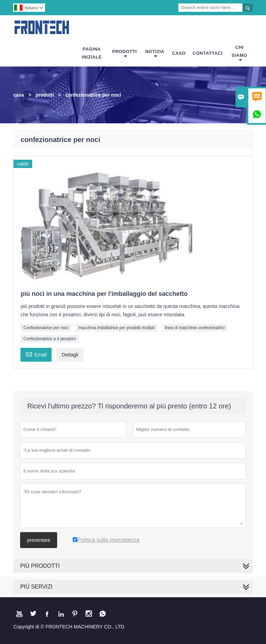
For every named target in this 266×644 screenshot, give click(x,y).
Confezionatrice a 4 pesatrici (49, 339)
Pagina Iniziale (92, 53)
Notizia (155, 54)
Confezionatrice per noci (46, 328)
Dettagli (70, 355)
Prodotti (125, 54)
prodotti (45, 95)
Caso (179, 53)
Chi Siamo (240, 54)
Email (36, 354)
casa (19, 95)
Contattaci (208, 53)
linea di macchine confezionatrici (195, 328)
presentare (39, 540)
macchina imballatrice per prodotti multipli (116, 328)
